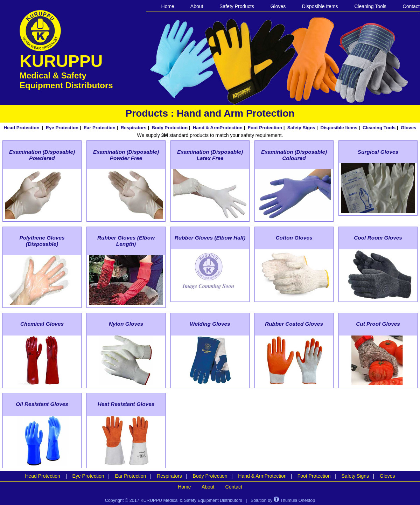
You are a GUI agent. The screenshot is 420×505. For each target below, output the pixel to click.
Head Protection (22, 128)
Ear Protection (100, 128)
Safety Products (237, 6)
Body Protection (170, 128)
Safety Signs (301, 128)
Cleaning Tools (370, 6)
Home (168, 6)
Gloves (278, 6)
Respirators (134, 128)
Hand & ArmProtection (218, 128)
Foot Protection (265, 128)
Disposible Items (320, 6)
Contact (411, 6)
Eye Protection (62, 128)
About (197, 6)
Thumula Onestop (294, 500)
